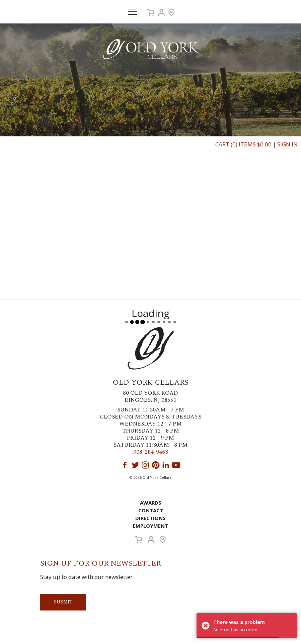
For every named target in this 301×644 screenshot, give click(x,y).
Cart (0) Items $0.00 (243, 144)
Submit (63, 602)
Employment (150, 526)
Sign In (287, 144)
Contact (151, 510)
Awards (151, 503)
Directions (150, 518)
